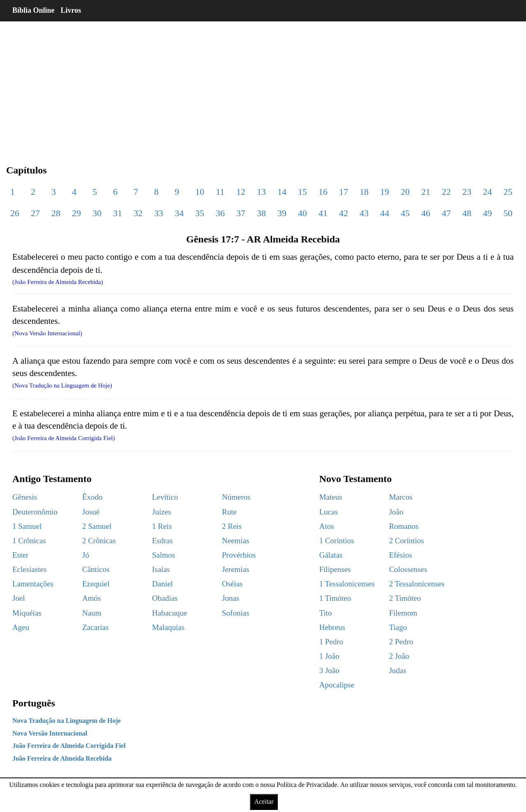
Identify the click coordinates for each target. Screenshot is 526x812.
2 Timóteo (405, 598)
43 (364, 213)
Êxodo (92, 497)
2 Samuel (97, 526)
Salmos (164, 555)
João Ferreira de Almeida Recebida (62, 758)
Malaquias (168, 627)
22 (446, 192)
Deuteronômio (35, 512)
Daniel (163, 584)
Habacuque (170, 613)
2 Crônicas (99, 541)
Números (236, 497)
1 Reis (162, 526)
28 (56, 213)
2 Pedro (401, 642)
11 (220, 192)
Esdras (163, 541)
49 (487, 213)
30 (97, 213)
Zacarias (95, 627)
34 (179, 213)
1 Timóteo (335, 598)
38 (261, 213)
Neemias (235, 541)
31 (118, 213)
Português (34, 703)
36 (220, 213)
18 (364, 192)
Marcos (401, 497)
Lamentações (33, 584)
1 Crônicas (29, 541)
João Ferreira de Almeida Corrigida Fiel (69, 746)
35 (200, 213)
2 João (399, 656)
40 (302, 213)
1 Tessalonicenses (347, 584)
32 (138, 213)
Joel (19, 598)
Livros (71, 10)
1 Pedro (331, 642)
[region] (263, 86)
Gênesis (25, 497)
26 (15, 213)
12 (241, 192)
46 (426, 213)
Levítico (165, 497)
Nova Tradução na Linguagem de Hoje (67, 721)
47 (446, 213)
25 (508, 192)
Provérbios (239, 555)
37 (241, 213)
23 (467, 192)
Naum (92, 613)
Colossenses (408, 569)
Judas (398, 670)
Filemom (403, 613)
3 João (329, 670)
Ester (20, 555)
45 (405, 213)
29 (76, 213)
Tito (326, 613)
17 (344, 192)
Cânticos (96, 569)
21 (426, 192)
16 (323, 192)
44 (385, 213)
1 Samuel (27, 526)
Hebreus (332, 627)
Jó (86, 555)
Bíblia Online (33, 10)
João (396, 512)
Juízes (161, 512)
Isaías (161, 569)
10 (200, 192)
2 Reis (232, 526)
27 (35, 213)
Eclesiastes (29, 569)
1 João (329, 656)
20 (405, 192)
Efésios (401, 555)
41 (323, 213)
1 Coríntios (337, 541)
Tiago (398, 627)
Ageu (21, 627)
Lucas (329, 512)
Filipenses (335, 569)
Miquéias (27, 613)
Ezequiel (96, 584)
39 (282, 213)
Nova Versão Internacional (50, 733)
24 (487, 192)
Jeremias (235, 569)
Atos (327, 526)
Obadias (165, 598)
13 (261, 192)
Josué (91, 512)
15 (302, 192)
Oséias (232, 584)
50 (508, 213)
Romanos (404, 526)
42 (344, 213)
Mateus (331, 497)
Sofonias (236, 613)
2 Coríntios (407, 541)
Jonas (231, 598)
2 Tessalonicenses (417, 584)
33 (159, 213)
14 (282, 192)
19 (385, 192)
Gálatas (331, 555)
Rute (229, 512)
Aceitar (264, 802)
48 (467, 213)
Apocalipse (337, 685)
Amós (91, 598)
